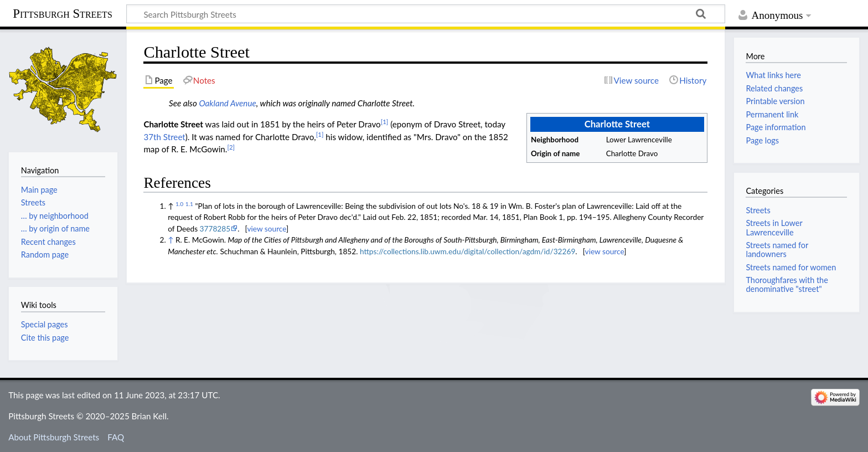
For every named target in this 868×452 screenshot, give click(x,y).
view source (267, 228)
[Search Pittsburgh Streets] (426, 14)
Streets (758, 210)
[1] (385, 122)
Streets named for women (791, 267)
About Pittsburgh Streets (54, 437)
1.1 (189, 204)
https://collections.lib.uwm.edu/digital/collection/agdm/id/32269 (467, 251)
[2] (231, 147)
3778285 (215, 228)
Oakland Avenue (227, 103)
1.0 (179, 204)
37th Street (164, 137)
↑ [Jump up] (170, 240)
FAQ (116, 437)
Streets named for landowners (777, 250)
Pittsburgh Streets (63, 14)
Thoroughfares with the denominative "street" (787, 284)
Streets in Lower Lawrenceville (774, 227)
